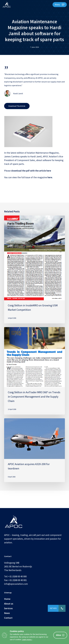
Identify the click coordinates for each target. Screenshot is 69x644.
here (50, 177)
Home (7, 599)
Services (8, 608)
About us (9, 604)
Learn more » (27, 640)
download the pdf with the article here (31, 171)
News (7, 613)
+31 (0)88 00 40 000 (17, 576)
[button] (60, 5)
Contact (8, 618)
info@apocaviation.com (16, 584)
